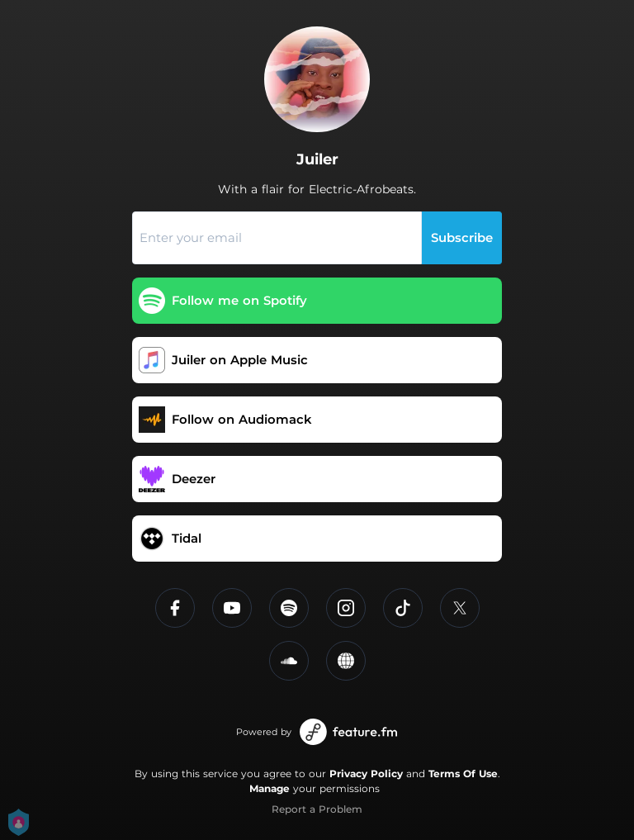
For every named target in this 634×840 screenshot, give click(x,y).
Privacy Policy (366, 774)
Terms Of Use (463, 774)
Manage (270, 788)
